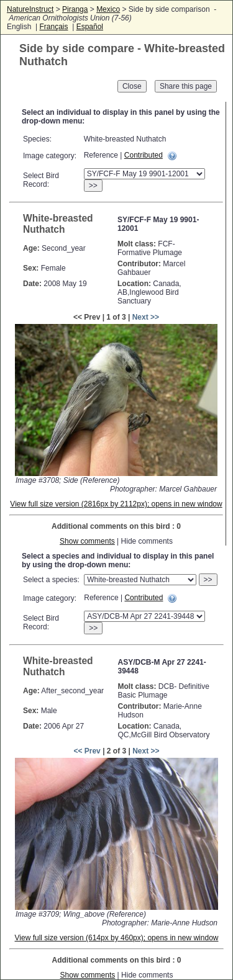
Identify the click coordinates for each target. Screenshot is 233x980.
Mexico (108, 9)
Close (132, 86)
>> (93, 186)
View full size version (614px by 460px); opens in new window (117, 938)
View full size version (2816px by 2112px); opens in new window (116, 504)
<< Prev (87, 751)
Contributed (144, 155)
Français (53, 27)
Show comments (87, 541)
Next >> (146, 317)
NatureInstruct (30, 9)
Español (90, 27)
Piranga (75, 9)
